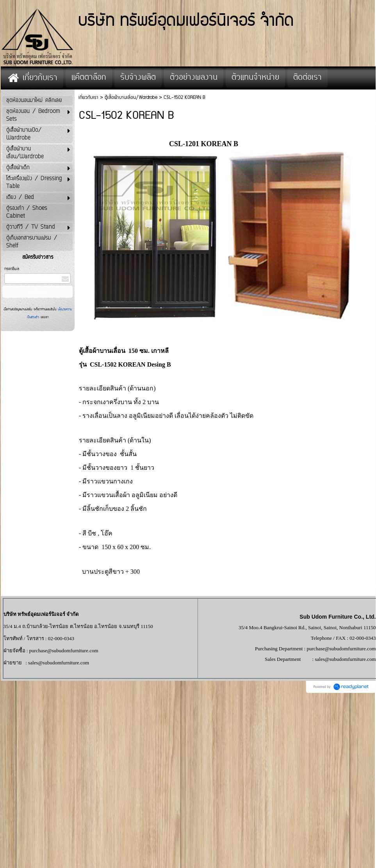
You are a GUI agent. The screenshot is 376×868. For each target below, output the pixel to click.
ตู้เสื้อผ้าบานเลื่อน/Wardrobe (131, 98)
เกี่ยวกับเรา (88, 98)
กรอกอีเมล (12, 269)
